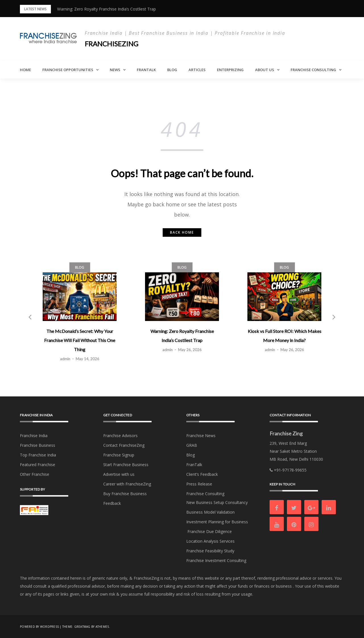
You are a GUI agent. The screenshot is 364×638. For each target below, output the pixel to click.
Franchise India (34, 436)
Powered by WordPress (39, 627)
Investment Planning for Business (217, 522)
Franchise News (201, 436)
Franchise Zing (286, 433)
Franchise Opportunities (68, 70)
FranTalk (146, 70)
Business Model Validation (210, 512)
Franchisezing (111, 44)
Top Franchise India (38, 455)
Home (25, 70)
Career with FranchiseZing (127, 484)
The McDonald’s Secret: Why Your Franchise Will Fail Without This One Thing (80, 340)
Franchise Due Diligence (209, 531)
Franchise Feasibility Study (210, 551)
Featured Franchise (38, 465)
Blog (172, 70)
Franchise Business (38, 445)
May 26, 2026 (190, 350)
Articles (197, 70)
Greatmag (82, 627)
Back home (182, 232)
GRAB (192, 445)
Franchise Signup (119, 455)
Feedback (112, 503)
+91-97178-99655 (288, 470)
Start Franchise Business (126, 465)
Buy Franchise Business (125, 494)
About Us (265, 70)
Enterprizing (230, 70)
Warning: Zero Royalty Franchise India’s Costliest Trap (106, 9)
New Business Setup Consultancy (217, 502)
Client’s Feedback (202, 474)
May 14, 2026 (87, 359)
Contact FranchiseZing (124, 445)
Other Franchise (35, 474)
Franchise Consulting (313, 70)
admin (65, 359)
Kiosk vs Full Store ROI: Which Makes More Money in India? (285, 336)
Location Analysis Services (210, 541)
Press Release (199, 484)
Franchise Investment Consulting (216, 560)
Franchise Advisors (120, 436)
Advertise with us (119, 474)
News (115, 70)
